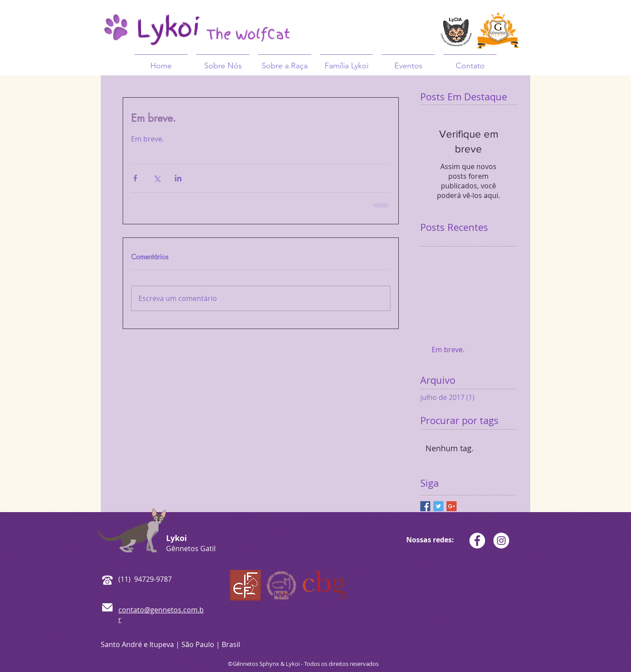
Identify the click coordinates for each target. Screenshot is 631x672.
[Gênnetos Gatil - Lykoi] (477, 541)
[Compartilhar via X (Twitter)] (157, 178)
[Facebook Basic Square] (425, 506)
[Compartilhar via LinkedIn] (178, 178)
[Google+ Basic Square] (452, 506)
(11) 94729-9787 (145, 579)
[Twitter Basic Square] (438, 506)
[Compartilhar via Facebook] (135, 178)
